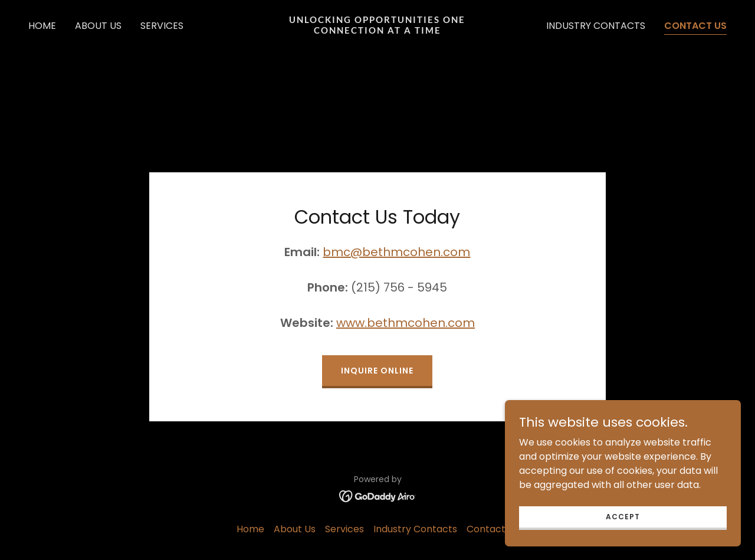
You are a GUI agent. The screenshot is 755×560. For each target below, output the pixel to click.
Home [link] (42, 26)
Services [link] (162, 26)
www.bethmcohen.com (406, 323)
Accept (623, 516)
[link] (378, 30)
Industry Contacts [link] (596, 26)
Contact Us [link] (695, 26)
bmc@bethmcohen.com (396, 252)
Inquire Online (377, 371)
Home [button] (250, 529)
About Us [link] (98, 26)
